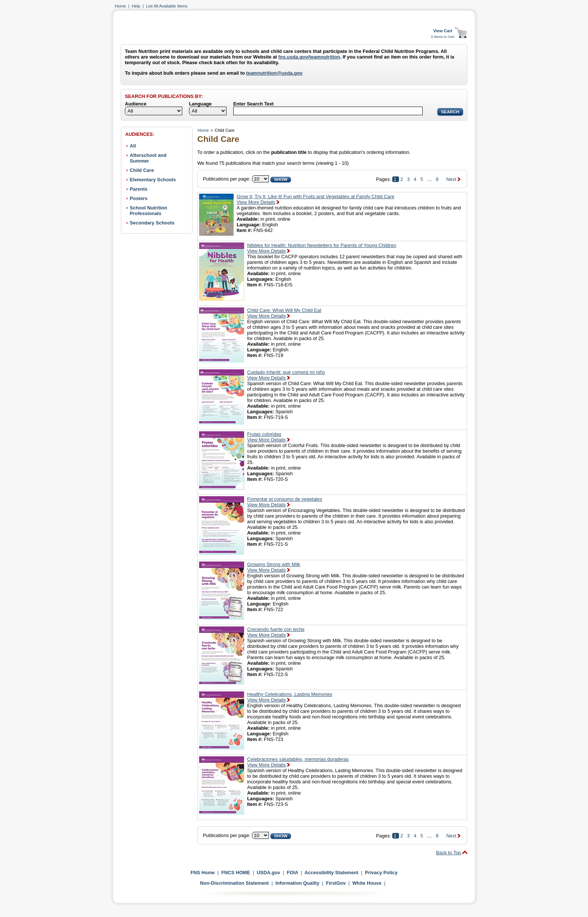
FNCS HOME (236, 873)
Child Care (142, 170)
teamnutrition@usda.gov (274, 73)
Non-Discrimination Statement (234, 883)
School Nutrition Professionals (148, 211)
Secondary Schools (152, 223)
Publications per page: (227, 179)
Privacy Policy (381, 873)
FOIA (292, 873)
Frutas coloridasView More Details (266, 437)
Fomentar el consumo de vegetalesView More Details (285, 502)
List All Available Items (167, 6)
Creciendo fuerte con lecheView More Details (276, 632)
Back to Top (449, 853)
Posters (139, 198)
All (133, 146)
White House (367, 883)
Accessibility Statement (331, 873)
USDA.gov (269, 873)
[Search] (328, 111)
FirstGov (336, 883)
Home (120, 6)
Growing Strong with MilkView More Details (274, 567)
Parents (139, 189)
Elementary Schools (153, 180)
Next (451, 179)
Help (136, 6)
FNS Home (203, 873)
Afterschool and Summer (148, 158)
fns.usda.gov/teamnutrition (309, 57)
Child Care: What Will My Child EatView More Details (284, 313)
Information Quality (297, 883)
